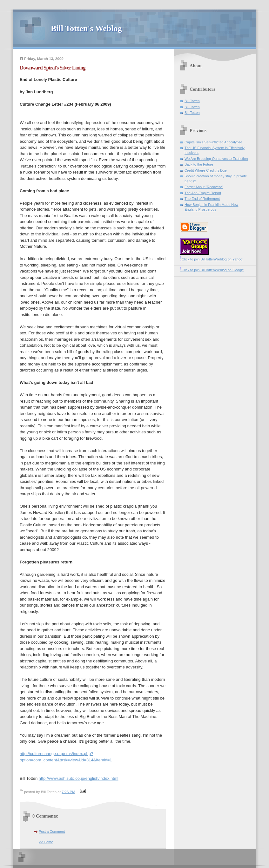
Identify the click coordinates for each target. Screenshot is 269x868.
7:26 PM (68, 792)
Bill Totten (192, 101)
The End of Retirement (202, 199)
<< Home (46, 842)
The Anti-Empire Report (203, 193)
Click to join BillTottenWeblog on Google (212, 270)
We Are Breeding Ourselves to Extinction (216, 159)
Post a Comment (52, 832)
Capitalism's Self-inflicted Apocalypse (213, 142)
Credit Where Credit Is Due (206, 170)
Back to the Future (199, 164)
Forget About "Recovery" (204, 187)
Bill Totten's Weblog (86, 28)
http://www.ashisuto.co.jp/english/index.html (79, 778)
